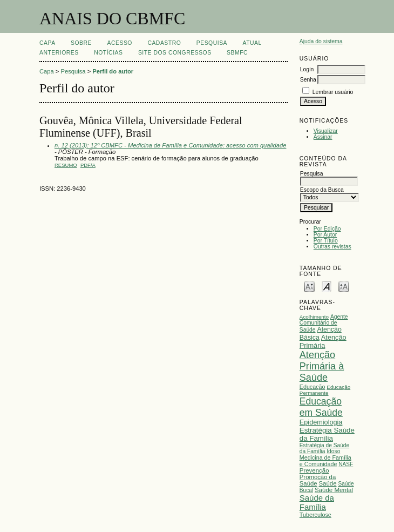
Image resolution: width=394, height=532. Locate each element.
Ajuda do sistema (321, 41)
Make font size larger (344, 286)
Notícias (108, 53)
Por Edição (327, 229)
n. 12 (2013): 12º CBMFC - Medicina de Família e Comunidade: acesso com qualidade (170, 145)
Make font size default (327, 286)
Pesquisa (212, 43)
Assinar (323, 137)
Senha (308, 80)
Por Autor (325, 235)
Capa (47, 43)
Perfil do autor (113, 71)
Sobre (81, 43)
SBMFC (237, 53)
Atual (252, 43)
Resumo (66, 165)
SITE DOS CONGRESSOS (175, 53)
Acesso (120, 43)
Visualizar (326, 131)
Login (307, 69)
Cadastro (164, 43)
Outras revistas (332, 247)
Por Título (326, 241)
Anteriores (59, 53)
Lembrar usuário (333, 92)
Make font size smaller (309, 286)
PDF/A (88, 165)
